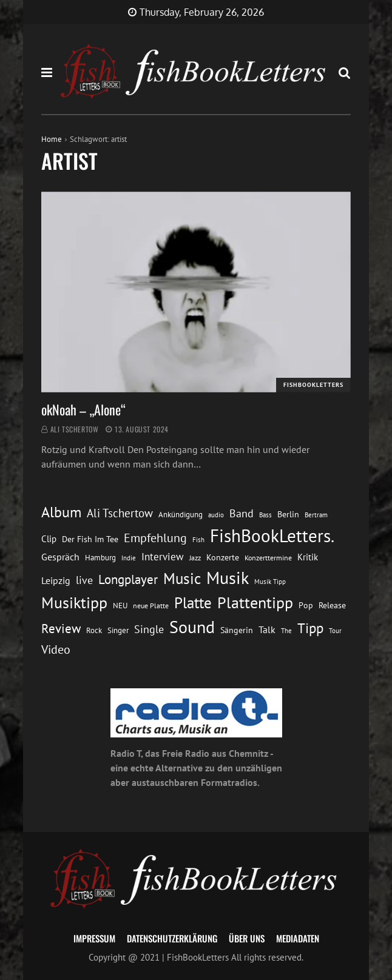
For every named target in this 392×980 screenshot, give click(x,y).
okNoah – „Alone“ (83, 409)
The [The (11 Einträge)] (286, 630)
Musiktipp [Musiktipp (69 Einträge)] (74, 602)
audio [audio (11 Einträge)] (216, 515)
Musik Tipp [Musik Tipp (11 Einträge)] (270, 581)
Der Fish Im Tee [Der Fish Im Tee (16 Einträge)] (90, 539)
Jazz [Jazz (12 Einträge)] (195, 558)
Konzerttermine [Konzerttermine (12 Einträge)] (268, 558)
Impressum (94, 938)
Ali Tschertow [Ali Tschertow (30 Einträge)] (120, 513)
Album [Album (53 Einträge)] (61, 512)
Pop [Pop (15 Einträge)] (306, 605)
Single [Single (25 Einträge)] (149, 629)
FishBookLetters (313, 385)
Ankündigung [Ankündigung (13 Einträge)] (181, 515)
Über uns (247, 938)
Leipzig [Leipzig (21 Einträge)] (56, 580)
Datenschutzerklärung (172, 938)
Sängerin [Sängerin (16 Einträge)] (237, 630)
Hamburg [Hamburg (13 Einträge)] (100, 558)
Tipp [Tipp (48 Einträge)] (310, 628)
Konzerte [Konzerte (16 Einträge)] (223, 557)
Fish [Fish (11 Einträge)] (198, 539)
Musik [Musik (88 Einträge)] (228, 578)
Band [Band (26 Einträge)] (242, 513)
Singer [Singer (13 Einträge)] (118, 630)
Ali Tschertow (75, 429)
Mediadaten (298, 938)
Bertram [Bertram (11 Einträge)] (316, 515)
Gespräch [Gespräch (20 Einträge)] (60, 557)
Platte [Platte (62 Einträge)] (193, 602)
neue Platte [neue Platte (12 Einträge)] (151, 606)
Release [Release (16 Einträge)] (332, 605)
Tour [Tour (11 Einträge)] (335, 630)
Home (52, 139)
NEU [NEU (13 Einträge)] (120, 606)
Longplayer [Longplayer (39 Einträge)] (128, 579)
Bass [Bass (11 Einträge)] (265, 515)
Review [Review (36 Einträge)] (61, 629)
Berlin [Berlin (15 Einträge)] (288, 514)
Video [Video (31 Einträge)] (56, 649)
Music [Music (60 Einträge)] (182, 579)
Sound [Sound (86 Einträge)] (192, 627)
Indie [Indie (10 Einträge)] (129, 558)
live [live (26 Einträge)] (84, 580)
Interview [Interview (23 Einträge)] (163, 557)
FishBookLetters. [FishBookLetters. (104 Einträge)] (272, 535)
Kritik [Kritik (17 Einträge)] (308, 557)
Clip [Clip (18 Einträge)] (49, 539)
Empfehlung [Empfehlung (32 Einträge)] (155, 538)
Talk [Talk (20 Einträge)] (267, 629)
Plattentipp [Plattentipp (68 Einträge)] (255, 602)
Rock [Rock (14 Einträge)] (94, 630)
